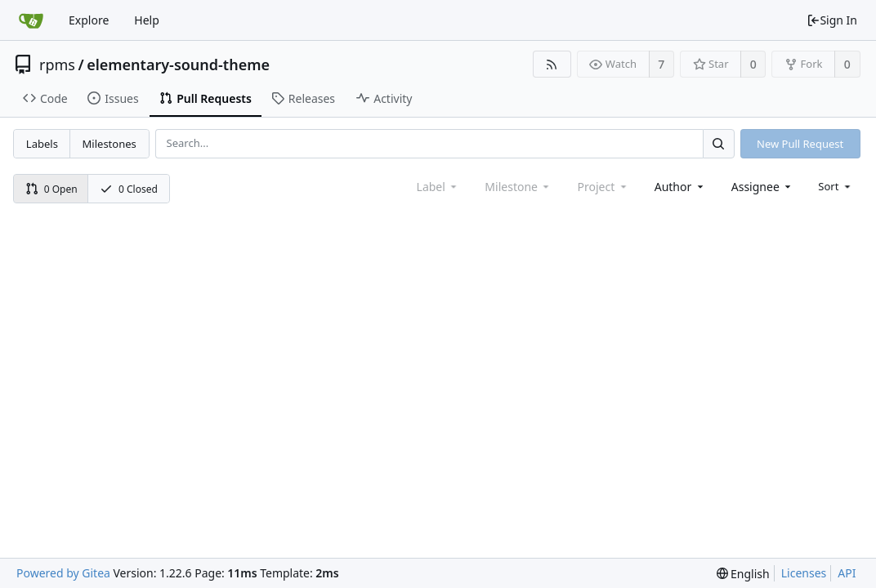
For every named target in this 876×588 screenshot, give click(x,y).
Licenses (804, 573)
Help (147, 20)
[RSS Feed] (552, 64)
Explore (89, 20)
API (847, 573)
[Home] (31, 20)
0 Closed (129, 189)
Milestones (109, 144)
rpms (57, 65)
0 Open (51, 189)
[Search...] (718, 143)
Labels (42, 144)
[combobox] (680, 187)
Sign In (832, 20)
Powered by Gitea (63, 573)
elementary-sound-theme (178, 65)
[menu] (836, 186)
